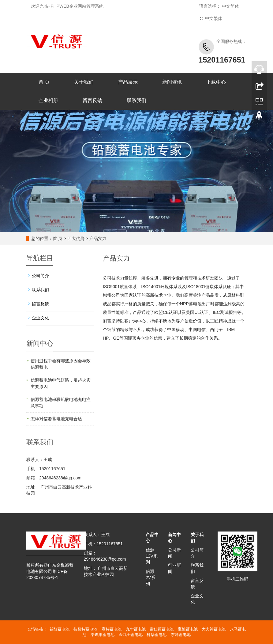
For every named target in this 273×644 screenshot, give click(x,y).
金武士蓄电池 (131, 635)
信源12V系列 (152, 556)
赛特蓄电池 (112, 629)
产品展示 (128, 82)
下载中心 (216, 82)
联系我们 (136, 100)
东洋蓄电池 (181, 635)
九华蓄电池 (136, 629)
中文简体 (230, 6)
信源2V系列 (150, 577)
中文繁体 (214, 18)
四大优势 (76, 238)
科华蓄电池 (157, 635)
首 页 (44, 82)
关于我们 (84, 82)
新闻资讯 (172, 82)
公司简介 (40, 276)
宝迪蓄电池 (188, 629)
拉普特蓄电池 (85, 629)
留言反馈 (92, 100)
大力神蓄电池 (214, 629)
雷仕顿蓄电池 (162, 629)
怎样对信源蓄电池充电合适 (56, 419)
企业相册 (48, 100)
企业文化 (40, 318)
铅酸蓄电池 (60, 629)
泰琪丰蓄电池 (103, 635)
